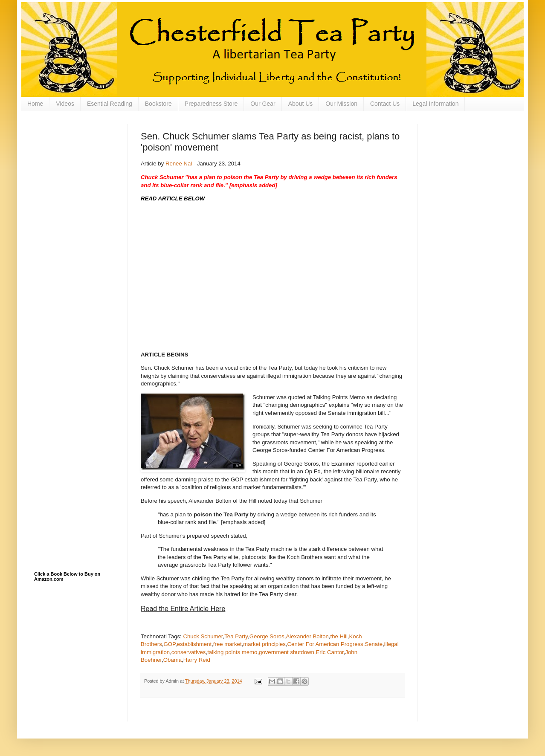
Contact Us (385, 104)
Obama (172, 660)
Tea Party (236, 636)
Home (35, 104)
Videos (65, 104)
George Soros (267, 636)
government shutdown (287, 652)
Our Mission (341, 104)
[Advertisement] (77, 167)
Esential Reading (110, 104)
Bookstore (158, 104)
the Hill (339, 636)
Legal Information (435, 104)
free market (228, 644)
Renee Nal (179, 164)
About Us (301, 104)
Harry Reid (197, 660)
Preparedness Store (211, 104)
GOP (170, 644)
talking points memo (232, 652)
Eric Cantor (330, 652)
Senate (374, 644)
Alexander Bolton (307, 636)
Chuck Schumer (203, 636)
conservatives (189, 652)
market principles (264, 644)
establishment (194, 644)
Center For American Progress (325, 644)
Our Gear (263, 104)
